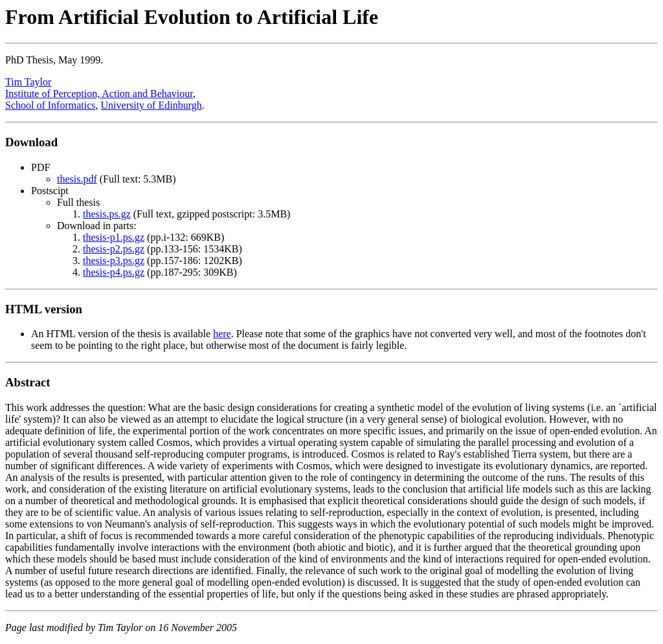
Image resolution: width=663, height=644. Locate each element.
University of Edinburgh (152, 105)
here (222, 334)
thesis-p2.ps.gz (114, 249)
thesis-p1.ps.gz (114, 237)
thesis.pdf (77, 179)
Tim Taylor (28, 82)
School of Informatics (51, 105)
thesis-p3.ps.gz (114, 261)
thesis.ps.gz (107, 214)
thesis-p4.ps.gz (114, 272)
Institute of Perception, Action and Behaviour (99, 94)
